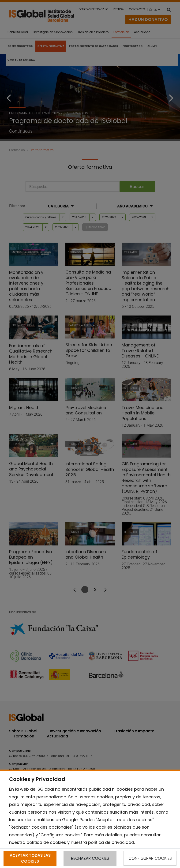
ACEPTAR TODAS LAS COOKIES (30, 858)
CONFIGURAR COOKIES (150, 858)
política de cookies (46, 842)
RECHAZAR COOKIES (90, 858)
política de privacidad (111, 842)
